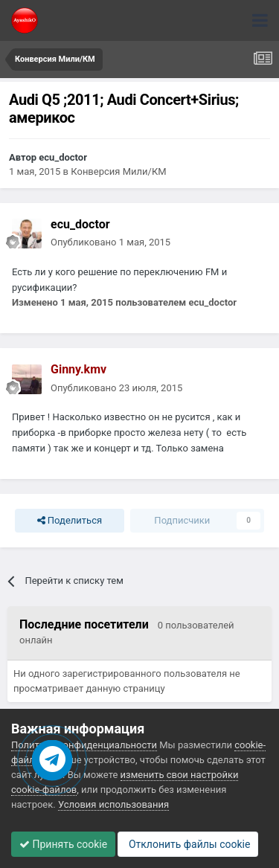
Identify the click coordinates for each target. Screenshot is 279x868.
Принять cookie (63, 844)
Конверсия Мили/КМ (118, 171)
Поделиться (70, 521)
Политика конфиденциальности (84, 745)
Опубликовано (110, 242)
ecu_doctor (63, 157)
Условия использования (113, 804)
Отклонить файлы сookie (188, 844)
